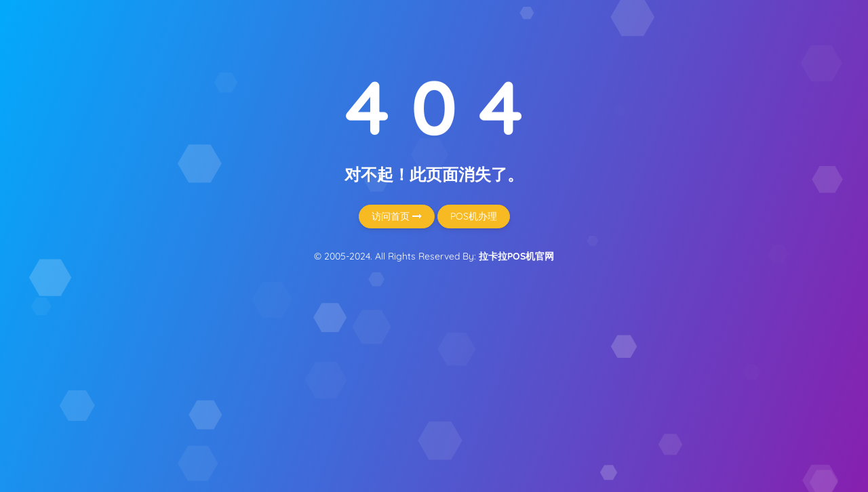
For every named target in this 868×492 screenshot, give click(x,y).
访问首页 (397, 216)
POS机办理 (474, 216)
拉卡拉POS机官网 (516, 256)
